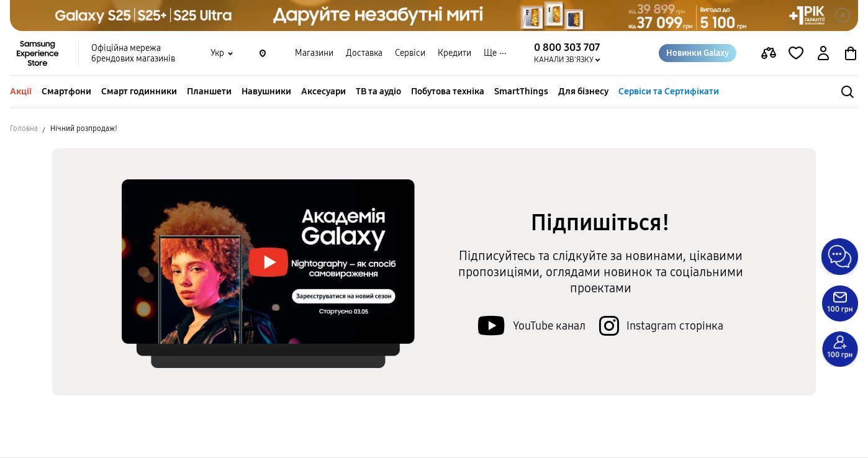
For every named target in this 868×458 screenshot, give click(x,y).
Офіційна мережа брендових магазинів (133, 53)
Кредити (454, 53)
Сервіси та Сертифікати (669, 91)
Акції (21, 91)
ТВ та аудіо (378, 91)
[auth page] (823, 53)
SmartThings (521, 91)
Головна (24, 128)
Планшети (209, 91)
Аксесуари (323, 91)
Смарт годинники (139, 91)
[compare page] (769, 53)
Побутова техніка (448, 91)
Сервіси (410, 53)
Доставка (364, 53)
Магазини (314, 53)
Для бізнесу (583, 91)
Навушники (266, 91)
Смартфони (66, 91)
